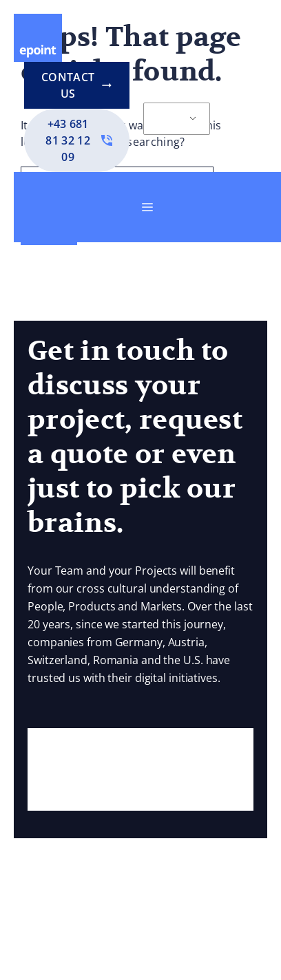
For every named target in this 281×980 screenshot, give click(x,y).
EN (169, 119)
